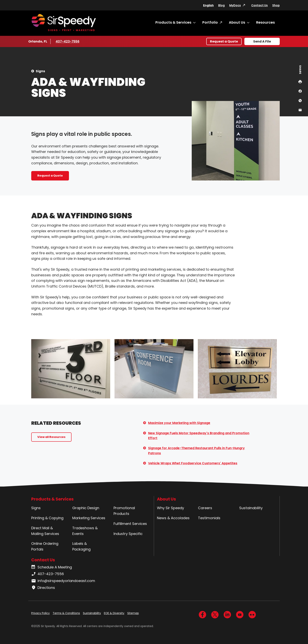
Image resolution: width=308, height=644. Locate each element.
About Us (237, 22)
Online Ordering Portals (45, 546)
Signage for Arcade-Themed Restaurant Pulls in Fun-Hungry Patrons (196, 451)
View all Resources (51, 437)
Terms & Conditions (66, 613)
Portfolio (210, 22)
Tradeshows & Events (85, 531)
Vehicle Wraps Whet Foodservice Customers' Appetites (193, 463)
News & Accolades (173, 518)
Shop (276, 5)
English (208, 5)
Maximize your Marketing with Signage (179, 423)
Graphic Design (86, 508)
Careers (205, 508)
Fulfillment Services (130, 524)
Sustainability (251, 508)
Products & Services (173, 22)
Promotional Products (124, 511)
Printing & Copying (47, 518)
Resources (265, 22)
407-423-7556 (67, 41)
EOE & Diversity (114, 613)
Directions (43, 588)
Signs (40, 71)
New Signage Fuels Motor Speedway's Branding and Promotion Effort (199, 436)
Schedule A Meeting (52, 567)
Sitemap (133, 613)
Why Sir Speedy (170, 508)
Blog (221, 5)
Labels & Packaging (81, 546)
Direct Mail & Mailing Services (45, 531)
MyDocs (235, 5)
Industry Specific (128, 534)
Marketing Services (89, 518)
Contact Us (259, 5)
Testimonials (209, 518)
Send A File (262, 41)
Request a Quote (224, 41)
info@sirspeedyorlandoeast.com (63, 581)
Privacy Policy (40, 613)
